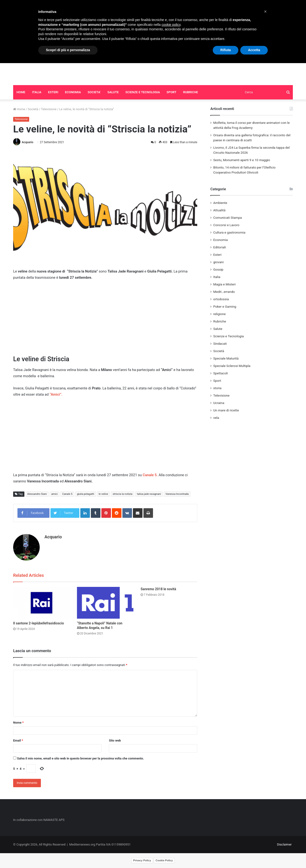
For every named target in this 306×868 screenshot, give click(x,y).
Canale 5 (67, 494)
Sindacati (220, 344)
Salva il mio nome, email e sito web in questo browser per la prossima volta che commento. (80, 758)
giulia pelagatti (86, 494)
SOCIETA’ (94, 92)
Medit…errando (224, 292)
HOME (21, 92)
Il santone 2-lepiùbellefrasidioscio (38, 623)
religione (219, 314)
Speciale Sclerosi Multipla (232, 366)
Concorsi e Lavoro (226, 225)
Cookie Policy (164, 860)
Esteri (217, 255)
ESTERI (53, 92)
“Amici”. (55, 394)
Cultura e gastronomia (229, 232)
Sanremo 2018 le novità (158, 589)
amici (55, 494)
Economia (221, 240)
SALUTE (113, 92)
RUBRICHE (191, 92)
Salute (218, 329)
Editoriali (220, 247)
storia (217, 388)
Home (19, 109)
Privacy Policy (142, 860)
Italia (217, 277)
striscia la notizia (123, 494)
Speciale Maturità (226, 358)
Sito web (115, 740)
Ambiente (220, 203)
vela (216, 418)
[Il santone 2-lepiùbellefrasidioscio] (41, 603)
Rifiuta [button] (226, 50)
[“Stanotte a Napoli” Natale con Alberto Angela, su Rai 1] (105, 603)
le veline (104, 494)
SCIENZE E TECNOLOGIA (143, 92)
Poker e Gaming (225, 306)
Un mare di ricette (226, 410)
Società (33, 109)
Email (18, 740)
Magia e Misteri (224, 284)
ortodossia (221, 299)
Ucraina (219, 403)
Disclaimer (284, 844)
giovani (218, 262)
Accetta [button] (254, 50)
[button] (265, 11)
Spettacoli (221, 373)
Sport (217, 381)
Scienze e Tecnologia (229, 336)
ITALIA (37, 92)
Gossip (218, 269)
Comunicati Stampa (228, 218)
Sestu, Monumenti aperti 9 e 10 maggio (242, 160)
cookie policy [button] (171, 25)
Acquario (27, 142)
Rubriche (220, 321)
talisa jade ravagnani (149, 494)
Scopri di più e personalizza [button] (68, 50)
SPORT (172, 92)
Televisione (49, 109)
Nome (18, 723)
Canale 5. (150, 475)
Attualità (219, 210)
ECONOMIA (73, 92)
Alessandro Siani (37, 494)
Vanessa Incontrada (177, 494)
